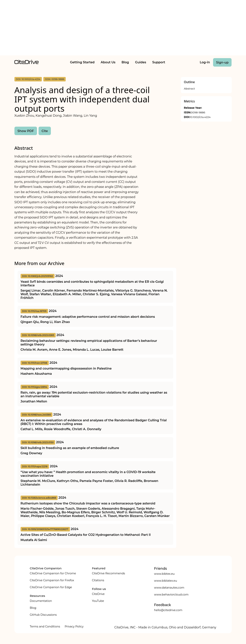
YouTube (98, 601)
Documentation (41, 601)
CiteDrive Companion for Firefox (52, 580)
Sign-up (222, 62)
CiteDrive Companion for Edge (51, 587)
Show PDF (26, 131)
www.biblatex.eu (166, 581)
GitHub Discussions (43, 615)
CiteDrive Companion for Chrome (53, 573)
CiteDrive (98, 594)
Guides (141, 62)
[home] (26, 63)
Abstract (189, 89)
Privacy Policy (74, 626)
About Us (108, 62)
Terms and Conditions (45, 626)
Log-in (205, 62)
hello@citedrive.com (168, 610)
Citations (98, 580)
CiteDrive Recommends (108, 573)
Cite (45, 131)
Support (159, 62)
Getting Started (82, 62)
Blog (125, 62)
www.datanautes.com (169, 588)
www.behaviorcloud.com (171, 595)
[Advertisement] (123, 28)
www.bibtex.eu (164, 574)
